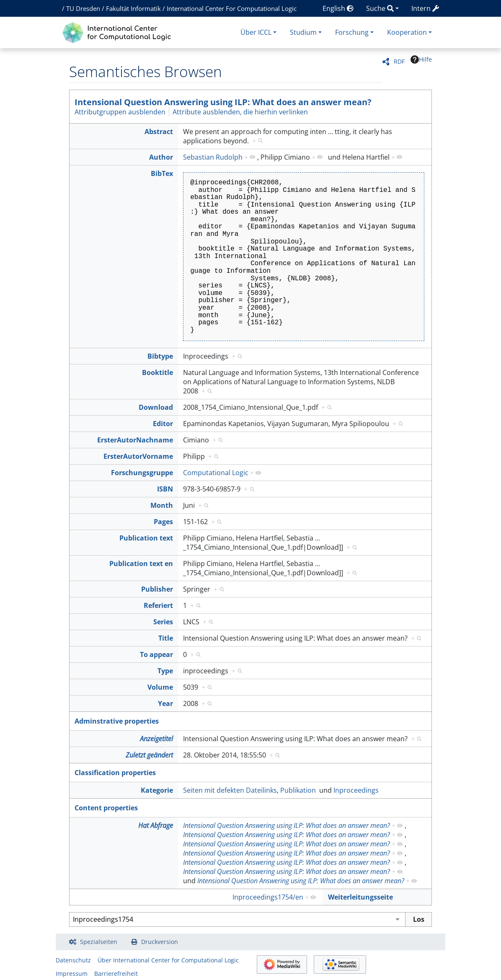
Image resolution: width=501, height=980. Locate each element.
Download (156, 407)
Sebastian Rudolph (213, 157)
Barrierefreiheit (116, 974)
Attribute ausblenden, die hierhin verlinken (240, 112)
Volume (160, 687)
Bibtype (160, 356)
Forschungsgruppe (142, 473)
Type (165, 671)
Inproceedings (356, 790)
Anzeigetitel (156, 739)
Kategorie (157, 790)
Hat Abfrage (156, 825)
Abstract (159, 132)
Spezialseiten (99, 942)
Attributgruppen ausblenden (120, 112)
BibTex (162, 173)
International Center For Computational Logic (232, 8)
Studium (303, 32)
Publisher (157, 589)
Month (162, 505)
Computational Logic (216, 473)
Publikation (298, 790)
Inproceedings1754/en (268, 897)
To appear (156, 654)
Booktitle (158, 372)
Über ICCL (256, 32)
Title (166, 638)
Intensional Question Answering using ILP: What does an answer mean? (223, 102)
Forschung (352, 32)
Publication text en (141, 564)
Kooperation (407, 32)
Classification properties (115, 773)
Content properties (106, 808)
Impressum (72, 974)
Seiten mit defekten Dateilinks (230, 790)
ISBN (165, 489)
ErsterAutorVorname (138, 456)
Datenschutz (73, 960)
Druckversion (160, 942)
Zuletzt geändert (149, 755)
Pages (163, 522)
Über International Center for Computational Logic (168, 960)
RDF (399, 61)
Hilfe (421, 59)
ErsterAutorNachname (135, 440)
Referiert (158, 605)
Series (163, 622)
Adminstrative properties (117, 721)
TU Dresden (83, 8)
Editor (163, 424)
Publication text (146, 538)
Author (161, 157)
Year (165, 703)
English (338, 8)
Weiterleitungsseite (360, 897)
